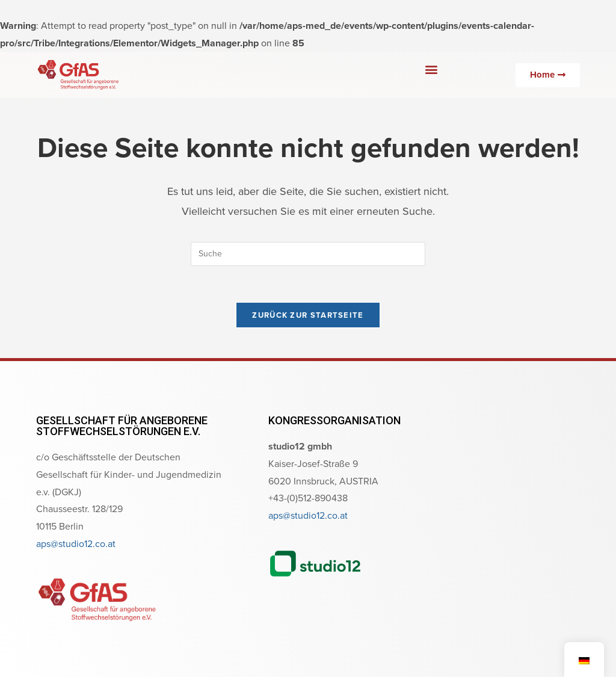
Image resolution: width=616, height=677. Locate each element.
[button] (431, 69)
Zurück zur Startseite (308, 315)
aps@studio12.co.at (76, 544)
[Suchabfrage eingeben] (308, 254)
